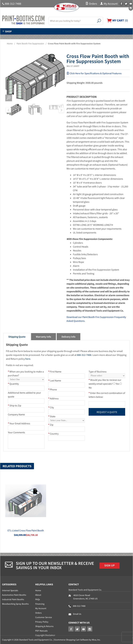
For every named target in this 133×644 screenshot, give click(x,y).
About (38, 595)
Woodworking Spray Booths (15, 604)
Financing (40, 604)
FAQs (38, 599)
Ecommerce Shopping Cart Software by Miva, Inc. (77, 640)
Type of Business (98, 372)
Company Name (16, 414)
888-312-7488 (13, 4)
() (118, 20)
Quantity (13, 384)
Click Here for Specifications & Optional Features (94, 73)
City (51, 407)
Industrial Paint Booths (13, 599)
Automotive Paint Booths (14, 595)
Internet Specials (10, 590)
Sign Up (110, 565)
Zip (51, 425)
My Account (109, 4)
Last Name (55, 380)
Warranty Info (44, 337)
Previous (8, 110)
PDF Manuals (41, 631)
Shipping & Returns (44, 626)
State (52, 416)
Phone (53, 389)
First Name (55, 372)
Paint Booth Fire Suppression (30, 44)
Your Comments (16, 432)
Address (53, 398)
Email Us (77, 614)
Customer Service (44, 617)
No (90, 388)
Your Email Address (19, 423)
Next (61, 110)
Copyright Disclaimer (45, 635)
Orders (91, 4)
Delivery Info (69, 337)
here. (28, 359)
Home (10, 44)
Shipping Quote (17, 337)
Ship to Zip (15, 405)
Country (53, 434)
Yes (117, 384)
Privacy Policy (42, 622)
